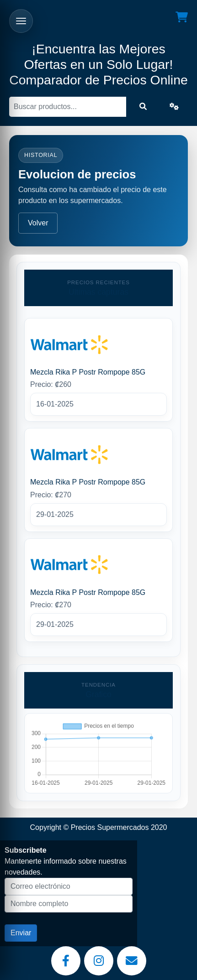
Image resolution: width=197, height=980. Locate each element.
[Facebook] (66, 961)
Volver (38, 223)
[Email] (132, 961)
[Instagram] (99, 961)
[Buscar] (68, 107)
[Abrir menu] (21, 21)
